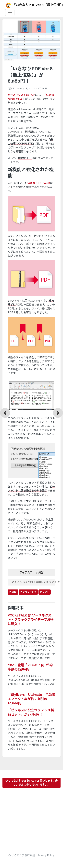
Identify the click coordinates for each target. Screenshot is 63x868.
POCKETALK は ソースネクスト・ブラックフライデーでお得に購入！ (31, 620)
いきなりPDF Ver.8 (39, 183)
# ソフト (45, 592)
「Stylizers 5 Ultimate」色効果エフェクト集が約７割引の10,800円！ (31, 699)
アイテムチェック (31, 572)
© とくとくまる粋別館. (22, 855)
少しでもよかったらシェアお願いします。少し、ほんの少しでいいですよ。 (32, 783)
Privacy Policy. (46, 855)
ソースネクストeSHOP (21, 95)
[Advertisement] (31, 822)
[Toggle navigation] (10, 13)
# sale (13, 592)
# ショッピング (28, 592)
